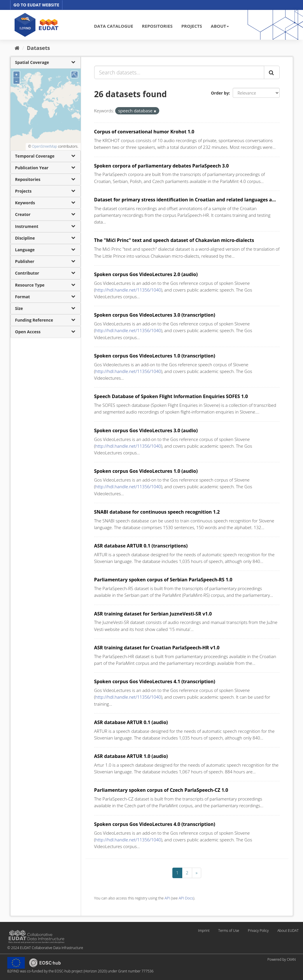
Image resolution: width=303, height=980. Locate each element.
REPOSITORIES (157, 26)
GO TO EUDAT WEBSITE (36, 5)
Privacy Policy (258, 931)
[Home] (17, 48)
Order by (220, 93)
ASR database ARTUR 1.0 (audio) (131, 756)
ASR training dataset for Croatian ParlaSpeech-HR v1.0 (157, 648)
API (167, 898)
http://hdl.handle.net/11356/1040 (128, 290)
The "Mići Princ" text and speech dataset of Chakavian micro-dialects (174, 240)
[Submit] (272, 72)
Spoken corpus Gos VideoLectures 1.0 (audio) (146, 471)
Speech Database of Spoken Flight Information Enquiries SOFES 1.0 (171, 396)
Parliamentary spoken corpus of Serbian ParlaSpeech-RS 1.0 (163, 580)
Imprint (204, 931)
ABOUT (220, 26)
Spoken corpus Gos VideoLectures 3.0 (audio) (146, 430)
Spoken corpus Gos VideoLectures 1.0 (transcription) (155, 356)
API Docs (186, 898)
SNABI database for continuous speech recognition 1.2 (157, 512)
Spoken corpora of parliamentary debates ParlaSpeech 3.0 (162, 166)
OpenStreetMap (44, 146)
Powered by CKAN (282, 959)
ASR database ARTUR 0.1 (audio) (131, 722)
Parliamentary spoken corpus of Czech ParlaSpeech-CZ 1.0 (161, 790)
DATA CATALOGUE (113, 26)
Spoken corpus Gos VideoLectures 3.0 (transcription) (155, 315)
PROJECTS (192, 26)
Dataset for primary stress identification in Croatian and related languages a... (185, 200)
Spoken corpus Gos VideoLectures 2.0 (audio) (146, 274)
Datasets (38, 48)
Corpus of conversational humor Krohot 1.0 (144, 132)
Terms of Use (228, 931)
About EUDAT (288, 931)
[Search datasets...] (179, 72)
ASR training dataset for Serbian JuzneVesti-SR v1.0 (153, 614)
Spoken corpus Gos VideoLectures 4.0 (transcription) (155, 824)
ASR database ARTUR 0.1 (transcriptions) (141, 546)
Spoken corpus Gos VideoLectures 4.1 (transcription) (155, 681)
